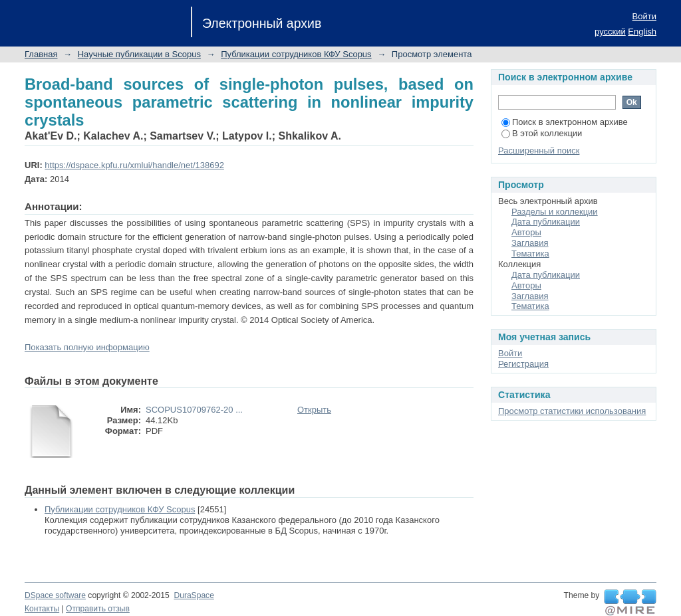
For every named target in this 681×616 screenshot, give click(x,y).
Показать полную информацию (87, 347)
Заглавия (530, 243)
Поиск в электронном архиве (565, 122)
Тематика (530, 254)
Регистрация (523, 364)
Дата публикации (546, 222)
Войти (644, 16)
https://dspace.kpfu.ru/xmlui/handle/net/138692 (134, 165)
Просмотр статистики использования (572, 411)
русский (610, 32)
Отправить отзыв (98, 609)
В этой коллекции (542, 133)
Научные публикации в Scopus (139, 54)
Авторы (526, 232)
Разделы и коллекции (555, 212)
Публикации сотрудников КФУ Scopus (296, 54)
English (642, 32)
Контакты (42, 609)
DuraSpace (194, 595)
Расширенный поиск (539, 151)
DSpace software (55, 595)
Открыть (314, 410)
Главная (41, 54)
